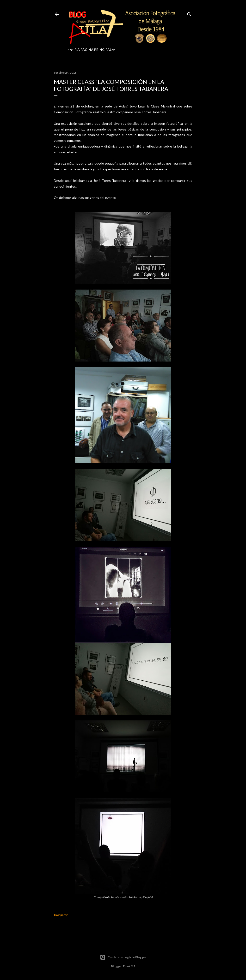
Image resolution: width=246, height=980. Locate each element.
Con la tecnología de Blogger (123, 957)
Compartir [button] (61, 915)
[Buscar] (189, 13)
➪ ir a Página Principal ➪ (92, 50)
